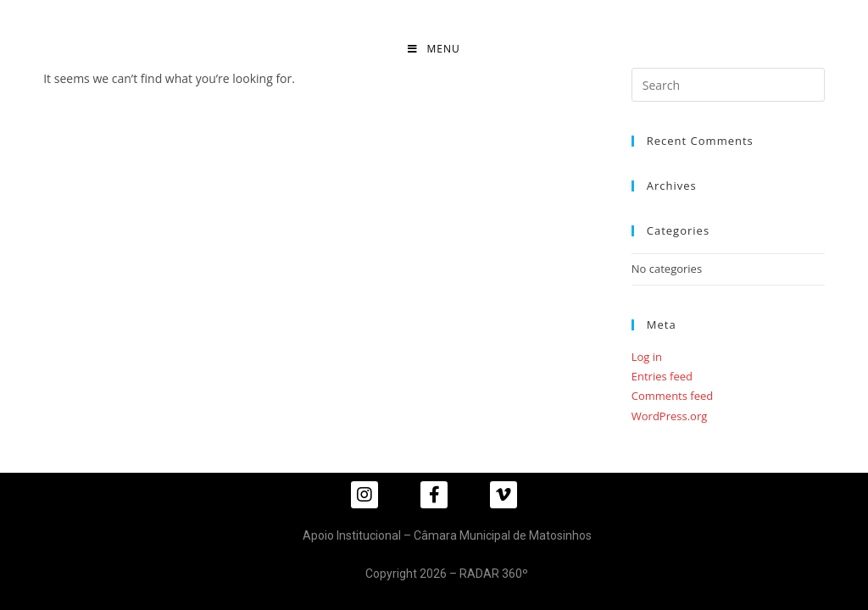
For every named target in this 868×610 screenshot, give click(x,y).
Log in (647, 357)
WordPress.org (670, 416)
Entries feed (662, 376)
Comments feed (672, 396)
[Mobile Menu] (434, 49)
